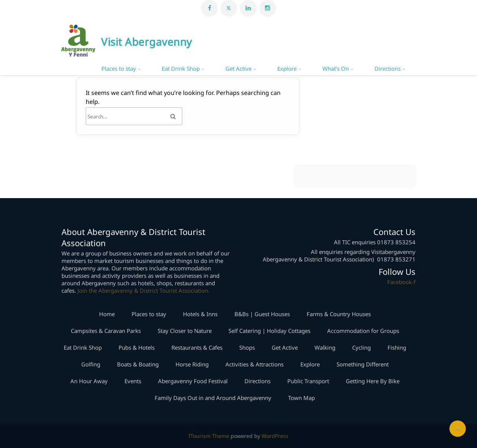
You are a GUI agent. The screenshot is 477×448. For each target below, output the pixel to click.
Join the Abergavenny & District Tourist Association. (143, 290)
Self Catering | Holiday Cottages (269, 331)
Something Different (363, 364)
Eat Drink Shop (181, 69)
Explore (287, 69)
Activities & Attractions (255, 364)
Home (107, 314)
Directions (388, 69)
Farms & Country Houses (339, 314)
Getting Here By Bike (373, 381)
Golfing (91, 364)
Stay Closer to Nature (185, 331)
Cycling (361, 347)
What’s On (336, 69)
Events (133, 381)
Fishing (397, 347)
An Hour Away (89, 381)
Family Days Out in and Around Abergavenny (213, 398)
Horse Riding (192, 364)
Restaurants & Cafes (197, 347)
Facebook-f (401, 282)
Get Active (238, 69)
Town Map (301, 398)
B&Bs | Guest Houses (262, 314)
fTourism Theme (209, 436)
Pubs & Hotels (137, 347)
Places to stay (119, 69)
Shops (247, 347)
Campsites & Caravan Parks (106, 331)
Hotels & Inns (200, 314)
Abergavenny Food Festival (193, 381)
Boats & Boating (138, 364)
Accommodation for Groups (363, 331)
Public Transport (308, 381)
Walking (325, 347)
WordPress (275, 436)
